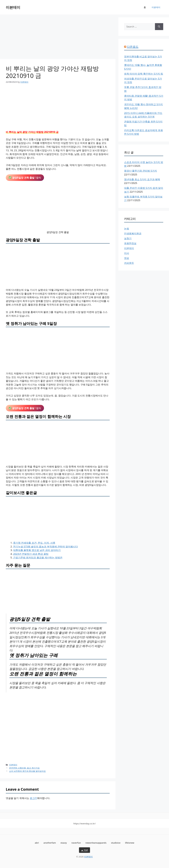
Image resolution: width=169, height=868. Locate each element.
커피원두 (129, 263)
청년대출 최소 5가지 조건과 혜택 (142, 179)
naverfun (76, 843)
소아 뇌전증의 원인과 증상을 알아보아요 (27, 771)
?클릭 (25, 178)
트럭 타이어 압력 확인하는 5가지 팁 (144, 74)
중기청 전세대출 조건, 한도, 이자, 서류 (34, 543)
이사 (127, 253)
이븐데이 (13, 7)
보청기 (128, 238)
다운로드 (133, 47)
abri (37, 843)
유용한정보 (130, 243)
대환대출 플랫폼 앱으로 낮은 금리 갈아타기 (37, 550)
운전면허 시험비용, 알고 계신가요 (24, 768)
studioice (116, 843)
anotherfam (50, 843)
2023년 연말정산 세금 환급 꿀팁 (31, 554)
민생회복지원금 (133, 233)
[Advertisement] (58, 38)
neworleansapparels (96, 843)
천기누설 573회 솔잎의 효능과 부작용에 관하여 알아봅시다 (46, 546)
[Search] (159, 27)
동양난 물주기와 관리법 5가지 (141, 171)
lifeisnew (130, 843)
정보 (127, 258)
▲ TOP (84, 850)
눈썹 (127, 229)
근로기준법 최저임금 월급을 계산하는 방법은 (38, 557)
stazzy (64, 843)
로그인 (33, 798)
